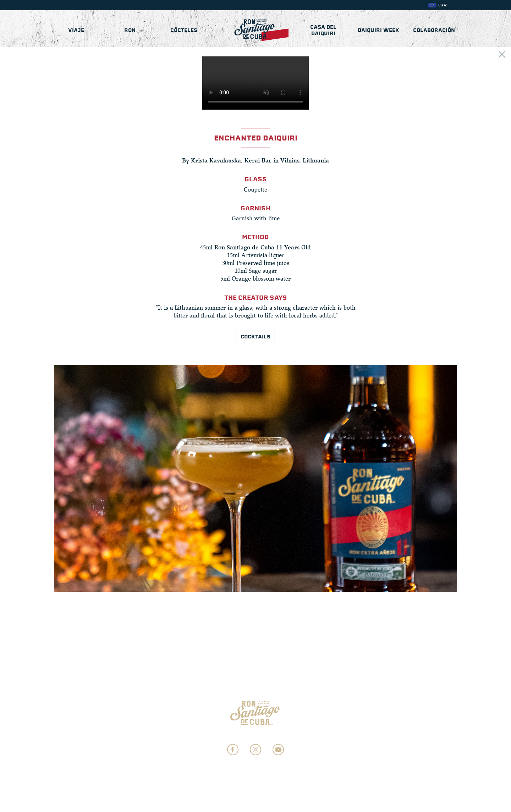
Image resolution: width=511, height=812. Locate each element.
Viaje (76, 30)
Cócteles (184, 30)
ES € (443, 5)
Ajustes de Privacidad (255, 735)
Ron (130, 30)
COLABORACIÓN (434, 30)
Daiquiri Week (378, 30)
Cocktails (255, 337)
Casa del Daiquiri (323, 30)
